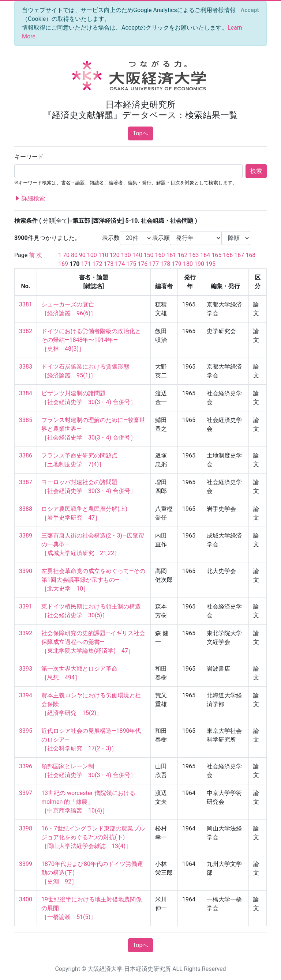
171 (86, 264)
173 (108, 264)
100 (92, 255)
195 (211, 264)
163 (194, 255)
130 (126, 255)
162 (182, 255)
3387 (26, 482)
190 (199, 264)
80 (74, 255)
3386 (26, 455)
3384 (26, 393)
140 (137, 255)
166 (228, 255)
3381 (26, 304)
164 (205, 255)
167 (239, 255)
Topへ (141, 133)
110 (103, 255)
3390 (26, 571)
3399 (26, 864)
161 (171, 255)
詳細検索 (30, 199)
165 (216, 255)
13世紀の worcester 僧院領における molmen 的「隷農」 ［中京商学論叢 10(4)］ (89, 802)
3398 (26, 828)
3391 (26, 606)
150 (149, 255)
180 (188, 264)
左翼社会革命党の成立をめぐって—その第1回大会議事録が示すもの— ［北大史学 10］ (93, 580)
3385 (26, 420)
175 (131, 264)
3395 (26, 731)
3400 (26, 899)
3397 (26, 793)
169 (63, 264)
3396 (26, 766)
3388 (26, 509)
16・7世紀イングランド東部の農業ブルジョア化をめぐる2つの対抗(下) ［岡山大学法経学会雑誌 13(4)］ (93, 837)
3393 (26, 669)
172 (97, 264)
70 (66, 255)
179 (177, 264)
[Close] (250, 10)
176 (143, 264)
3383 (26, 367)
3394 (26, 695)
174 (120, 264)
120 (115, 255)
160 (160, 255)
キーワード (29, 157)
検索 (256, 171)
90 (82, 255)
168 (250, 255)
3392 (26, 633)
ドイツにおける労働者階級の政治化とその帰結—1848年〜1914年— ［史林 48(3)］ (91, 340)
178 (165, 264)
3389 (26, 536)
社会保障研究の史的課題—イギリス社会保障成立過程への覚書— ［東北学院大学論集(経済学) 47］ (93, 642)
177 (154, 264)
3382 (26, 331)
